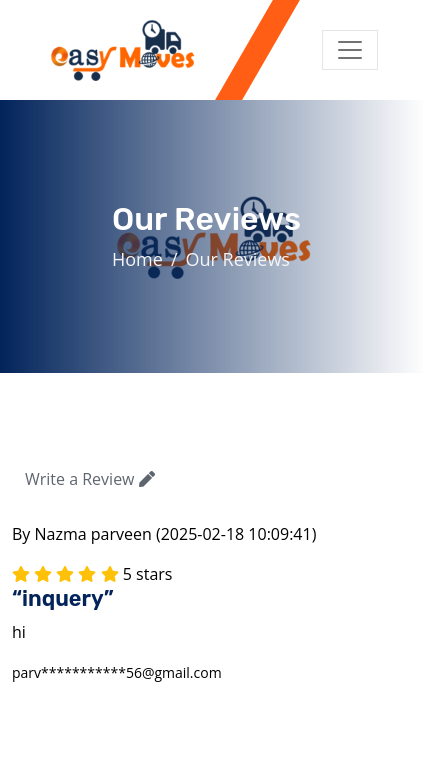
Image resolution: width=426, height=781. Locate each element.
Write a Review (90, 479)
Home (137, 259)
